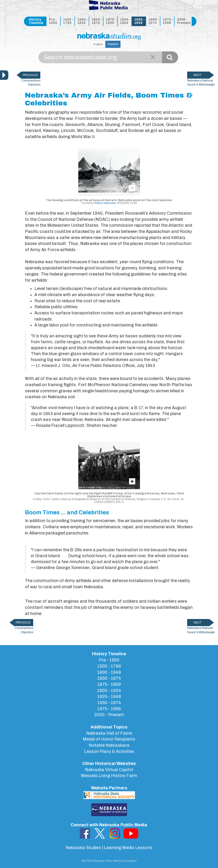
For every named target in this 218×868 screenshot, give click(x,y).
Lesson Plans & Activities (109, 751)
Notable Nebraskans (109, 745)
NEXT (198, 75)
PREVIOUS (30, 75)
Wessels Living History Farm (109, 776)
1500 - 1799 (68, 21)
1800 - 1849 (83, 21)
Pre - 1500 (53, 21)
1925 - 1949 (139, 21)
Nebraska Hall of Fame (109, 733)
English (98, 44)
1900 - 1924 (125, 21)
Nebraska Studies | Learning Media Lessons (109, 848)
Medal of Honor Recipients (109, 739)
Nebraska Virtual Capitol (109, 770)
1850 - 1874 (97, 21)
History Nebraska (105, 203)
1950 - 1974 (154, 21)
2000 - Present (183, 21)
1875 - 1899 (111, 21)
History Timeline (36, 21)
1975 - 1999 (168, 21)
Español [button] (113, 44)
